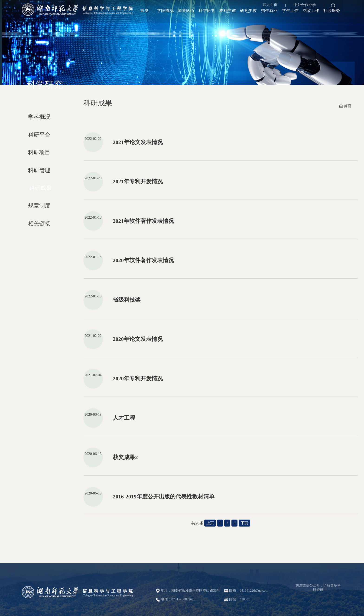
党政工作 (311, 14)
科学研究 (207, 14)
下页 (244, 523)
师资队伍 (186, 14)
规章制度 (39, 206)
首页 (144, 14)
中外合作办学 (303, 6)
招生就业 (269, 14)
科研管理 (39, 170)
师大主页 (269, 6)
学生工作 (290, 14)
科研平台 (39, 135)
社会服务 (332, 14)
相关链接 (39, 224)
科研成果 (40, 188)
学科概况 (39, 117)
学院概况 (165, 14)
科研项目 (39, 152)
